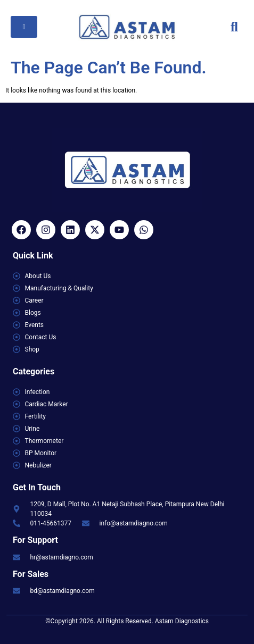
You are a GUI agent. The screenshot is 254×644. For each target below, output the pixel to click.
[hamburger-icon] (24, 27)
